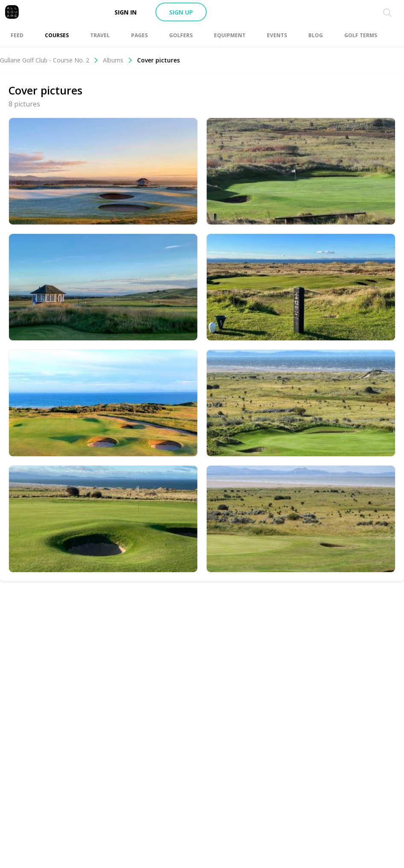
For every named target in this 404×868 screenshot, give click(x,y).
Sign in (126, 12)
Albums (118, 60)
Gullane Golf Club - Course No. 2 (49, 60)
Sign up (181, 12)
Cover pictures (158, 60)
